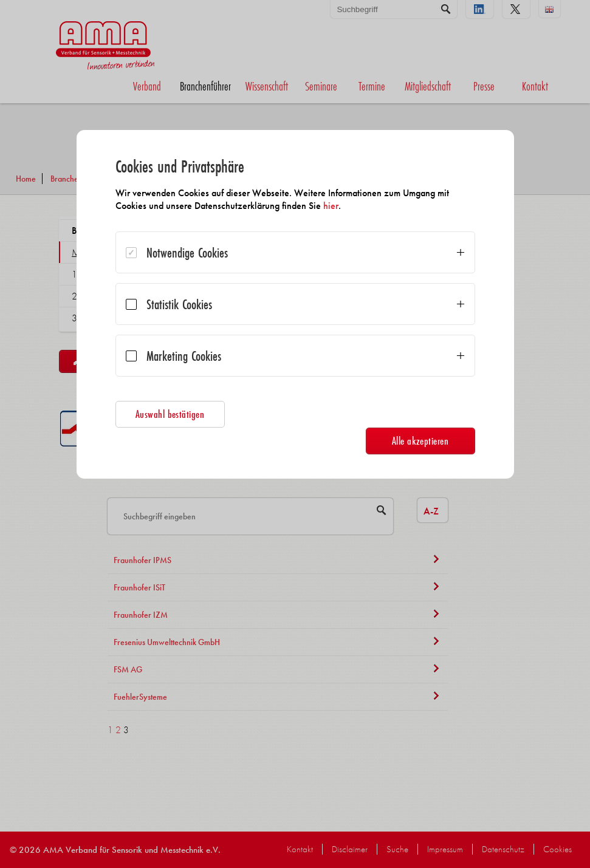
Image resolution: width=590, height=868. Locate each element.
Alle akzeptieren (420, 441)
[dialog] (295, 304)
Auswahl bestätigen (170, 414)
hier (331, 206)
